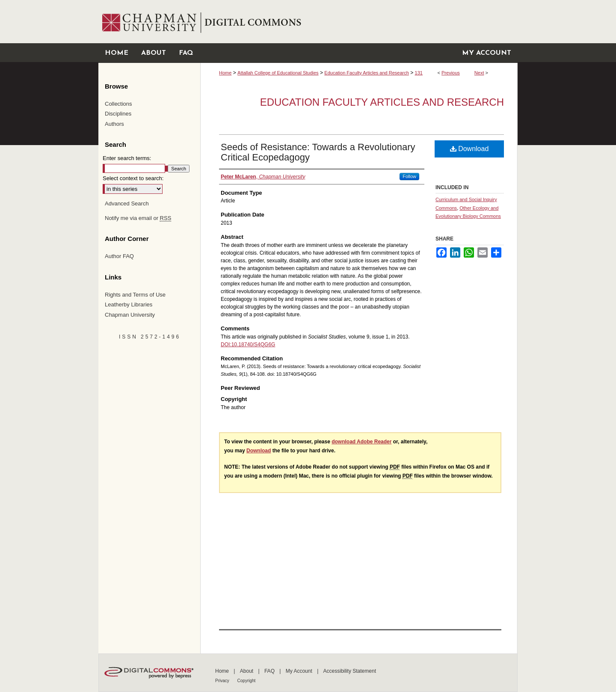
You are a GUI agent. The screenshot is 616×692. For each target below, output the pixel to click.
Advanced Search (127, 203)
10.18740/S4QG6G (253, 345)
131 (419, 73)
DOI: (226, 345)
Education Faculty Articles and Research (367, 73)
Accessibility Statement (350, 671)
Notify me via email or (138, 218)
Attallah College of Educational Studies (278, 73)
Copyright (247, 681)
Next (479, 73)
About (247, 671)
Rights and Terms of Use (135, 295)
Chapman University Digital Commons (359, 22)
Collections (118, 104)
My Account (300, 671)
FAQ (270, 671)
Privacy (223, 681)
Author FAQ (119, 256)
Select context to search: (133, 178)
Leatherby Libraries (129, 304)
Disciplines (118, 114)
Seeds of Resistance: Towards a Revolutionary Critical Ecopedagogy (318, 152)
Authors (114, 124)
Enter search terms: (127, 158)
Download (469, 149)
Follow (409, 176)
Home (225, 73)
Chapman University (130, 315)
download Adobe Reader (361, 442)
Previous (451, 73)
